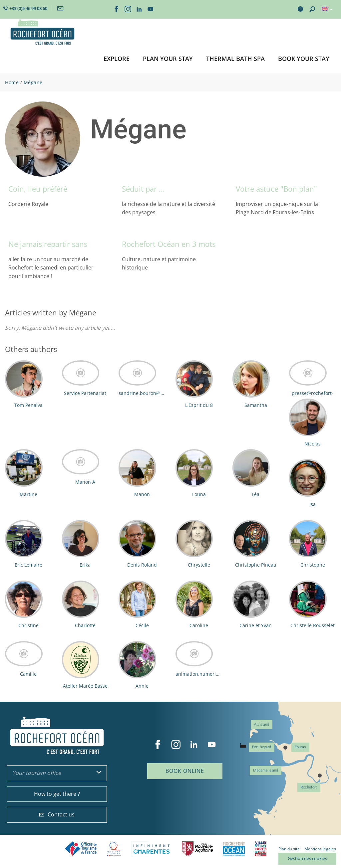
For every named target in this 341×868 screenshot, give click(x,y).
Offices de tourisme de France (81, 849)
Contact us (57, 815)
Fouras (300, 747)
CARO (234, 849)
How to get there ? (57, 794)
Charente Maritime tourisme (152, 849)
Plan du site (289, 849)
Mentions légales (320, 849)
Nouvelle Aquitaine (197, 849)
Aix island (262, 724)
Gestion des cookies (307, 858)
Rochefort (309, 787)
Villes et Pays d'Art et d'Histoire (261, 849)
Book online (185, 771)
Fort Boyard (262, 747)
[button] (117, 59)
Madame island (266, 770)
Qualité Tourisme (114, 849)
